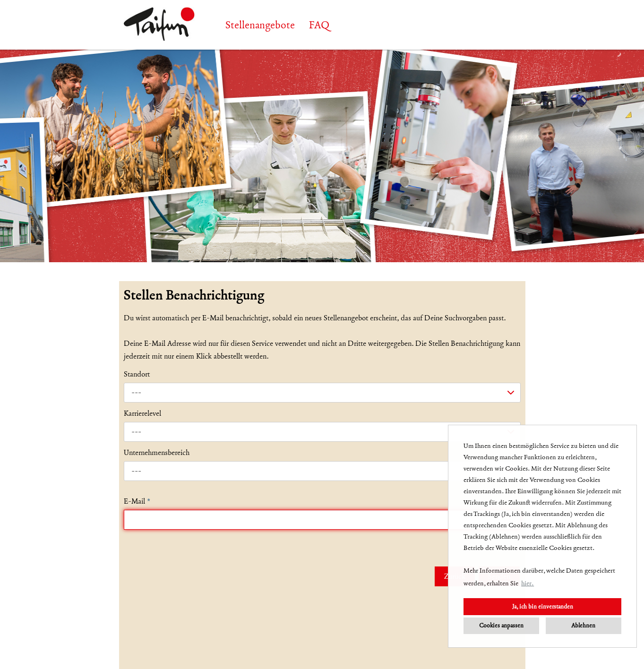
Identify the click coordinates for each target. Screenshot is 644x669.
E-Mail (137, 501)
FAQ (319, 25)
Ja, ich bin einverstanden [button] (543, 606)
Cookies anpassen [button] (501, 625)
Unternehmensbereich (157, 453)
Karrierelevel (142, 413)
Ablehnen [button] (583, 625)
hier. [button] (528, 583)
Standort (137, 374)
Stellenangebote (260, 25)
